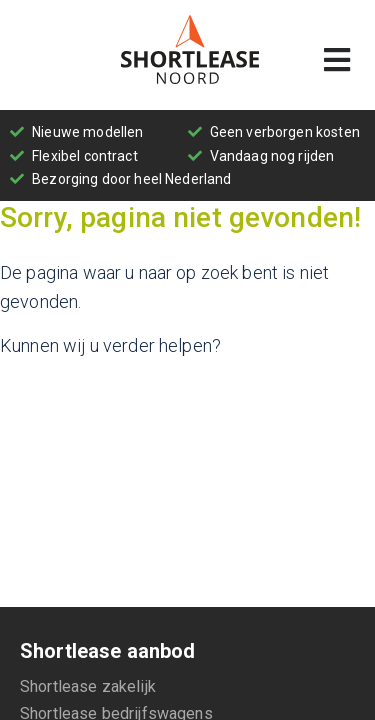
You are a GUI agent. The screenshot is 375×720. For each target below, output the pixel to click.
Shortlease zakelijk (88, 686)
